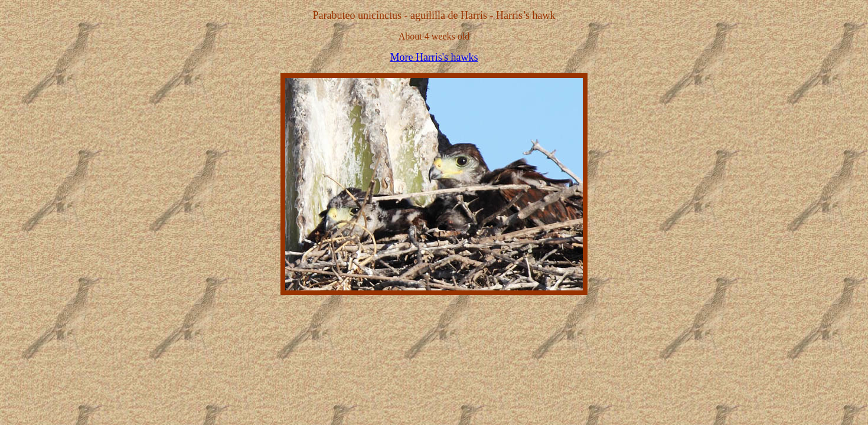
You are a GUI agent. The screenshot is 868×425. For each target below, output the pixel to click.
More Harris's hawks (434, 57)
